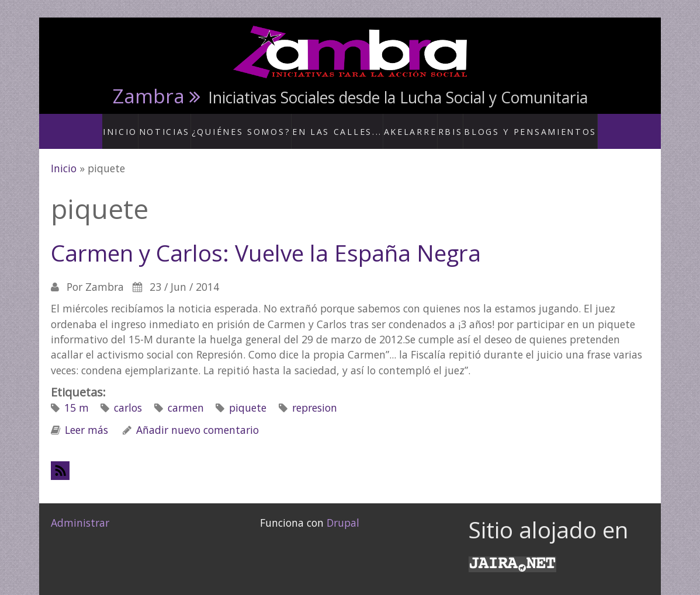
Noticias (190, 125)
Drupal (343, 510)
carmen (186, 396)
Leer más (86, 417)
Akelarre (405, 125)
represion (315, 396)
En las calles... (341, 125)
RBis (447, 125)
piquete (248, 396)
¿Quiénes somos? (259, 125)
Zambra (149, 96)
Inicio (145, 125)
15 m (77, 396)
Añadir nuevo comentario (197, 417)
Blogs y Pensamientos (519, 125)
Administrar (80, 510)
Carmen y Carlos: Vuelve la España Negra (266, 241)
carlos (128, 396)
